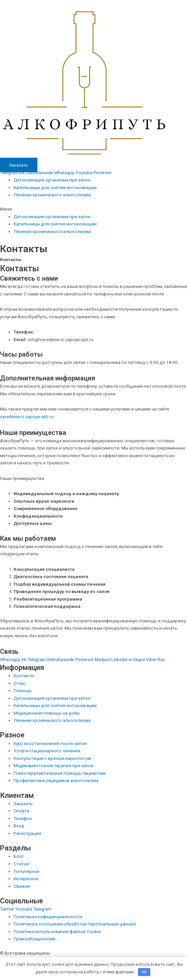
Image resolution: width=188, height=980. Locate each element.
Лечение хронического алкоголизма (52, 195)
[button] (94, 209)
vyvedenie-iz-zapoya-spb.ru (27, 416)
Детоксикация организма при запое (52, 180)
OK (144, 972)
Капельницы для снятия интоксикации (55, 187)
